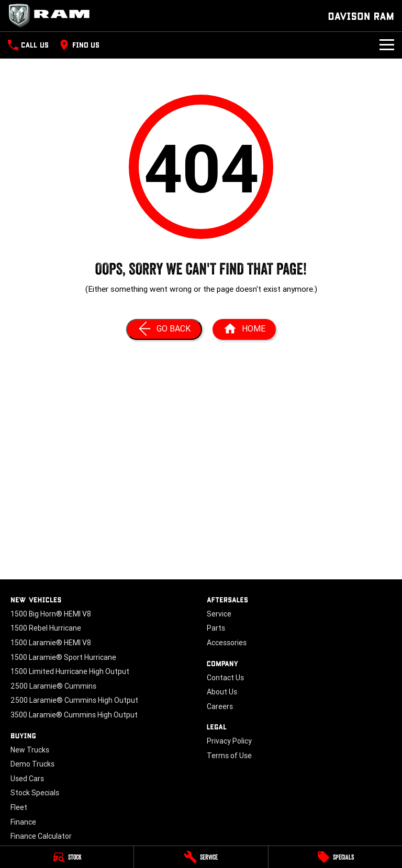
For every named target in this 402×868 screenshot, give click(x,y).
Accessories (227, 643)
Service (219, 614)
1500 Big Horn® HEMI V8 (51, 614)
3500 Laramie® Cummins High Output (74, 715)
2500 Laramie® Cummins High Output (74, 700)
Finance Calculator (41, 836)
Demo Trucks (32, 764)
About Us (222, 692)
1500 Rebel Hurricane (46, 628)
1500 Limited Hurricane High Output (70, 671)
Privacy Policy (229, 741)
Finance (23, 822)
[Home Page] (244, 329)
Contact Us (225, 678)
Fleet (19, 807)
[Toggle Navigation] (387, 45)
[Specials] (335, 857)
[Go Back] (164, 329)
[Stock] (67, 857)
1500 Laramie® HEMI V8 (51, 643)
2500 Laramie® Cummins (53, 686)
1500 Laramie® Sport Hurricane (63, 657)
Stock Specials (35, 793)
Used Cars (27, 779)
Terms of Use (229, 756)
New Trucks (30, 750)
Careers (220, 706)
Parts (216, 628)
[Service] (201, 857)
